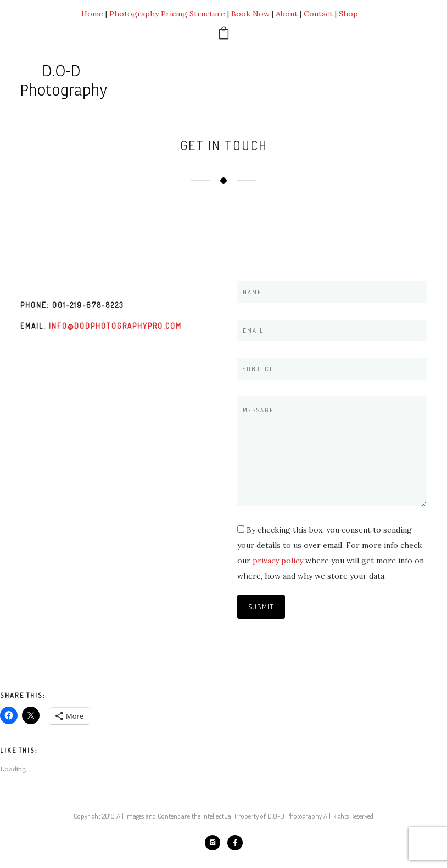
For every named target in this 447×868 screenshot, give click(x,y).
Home (92, 14)
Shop (348, 14)
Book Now (250, 14)
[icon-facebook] (235, 843)
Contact (318, 14)
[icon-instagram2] (215, 843)
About (287, 14)
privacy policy (278, 561)
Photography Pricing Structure (167, 14)
